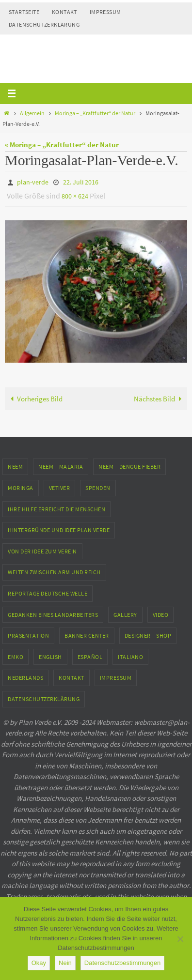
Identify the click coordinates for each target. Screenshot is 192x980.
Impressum (105, 12)
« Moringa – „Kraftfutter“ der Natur (62, 145)
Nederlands (25, 678)
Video (161, 615)
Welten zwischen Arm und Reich (54, 572)
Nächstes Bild (160, 399)
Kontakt (64, 12)
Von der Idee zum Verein (42, 551)
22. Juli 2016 (81, 182)
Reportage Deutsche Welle (48, 593)
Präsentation (28, 635)
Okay (39, 963)
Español (90, 657)
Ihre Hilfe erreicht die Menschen (56, 509)
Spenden (98, 488)
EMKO (16, 657)
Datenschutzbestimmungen (123, 963)
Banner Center (87, 635)
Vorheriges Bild (35, 399)
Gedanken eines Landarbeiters (53, 615)
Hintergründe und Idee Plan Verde (59, 530)
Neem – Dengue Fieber (129, 467)
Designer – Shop (148, 635)
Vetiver (60, 488)
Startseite (24, 12)
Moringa (21, 488)
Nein (65, 963)
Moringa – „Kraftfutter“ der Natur (95, 113)
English (50, 657)
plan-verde (33, 182)
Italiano (130, 657)
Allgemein (32, 113)
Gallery (125, 615)
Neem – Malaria (61, 467)
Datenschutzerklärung (44, 24)
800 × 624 (75, 196)
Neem (15, 467)
